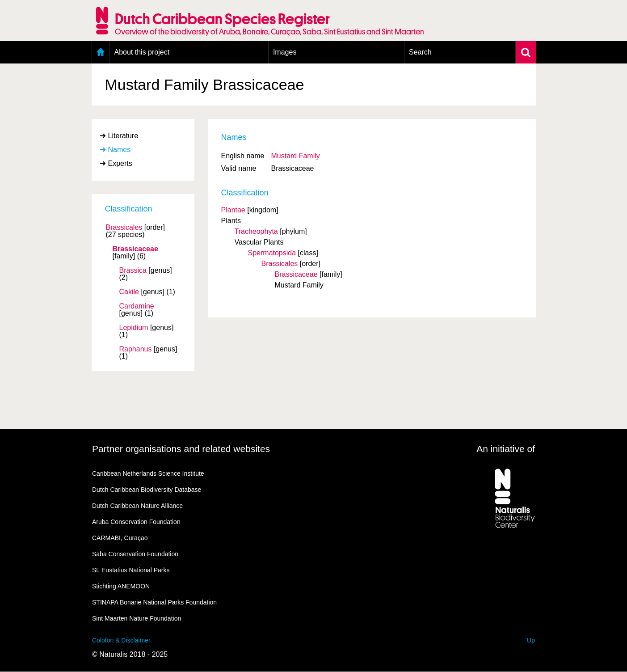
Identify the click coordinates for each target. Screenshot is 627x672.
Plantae (233, 210)
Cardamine (137, 306)
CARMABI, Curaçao (120, 538)
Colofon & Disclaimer (121, 640)
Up (531, 640)
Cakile (129, 292)
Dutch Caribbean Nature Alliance (137, 506)
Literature (123, 136)
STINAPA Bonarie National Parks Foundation (154, 602)
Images (285, 52)
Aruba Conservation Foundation (136, 522)
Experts (120, 163)
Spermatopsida (272, 253)
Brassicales (124, 228)
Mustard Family (295, 156)
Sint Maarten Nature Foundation (137, 618)
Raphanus (136, 349)
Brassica (133, 270)
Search (420, 52)
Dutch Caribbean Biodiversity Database (147, 490)
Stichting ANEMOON (121, 586)
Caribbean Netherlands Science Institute (148, 473)
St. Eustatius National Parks (131, 570)
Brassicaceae (135, 249)
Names (120, 150)
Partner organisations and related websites (181, 449)
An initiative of (506, 449)
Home (101, 52)
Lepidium (134, 328)
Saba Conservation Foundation (135, 554)
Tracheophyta (256, 231)
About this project (142, 52)
